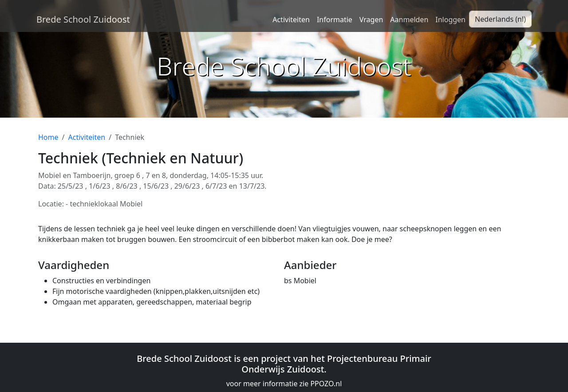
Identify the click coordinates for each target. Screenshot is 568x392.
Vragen (371, 20)
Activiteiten (291, 20)
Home (48, 137)
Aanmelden (409, 20)
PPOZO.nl (326, 384)
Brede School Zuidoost (83, 19)
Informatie (335, 20)
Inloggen (450, 20)
